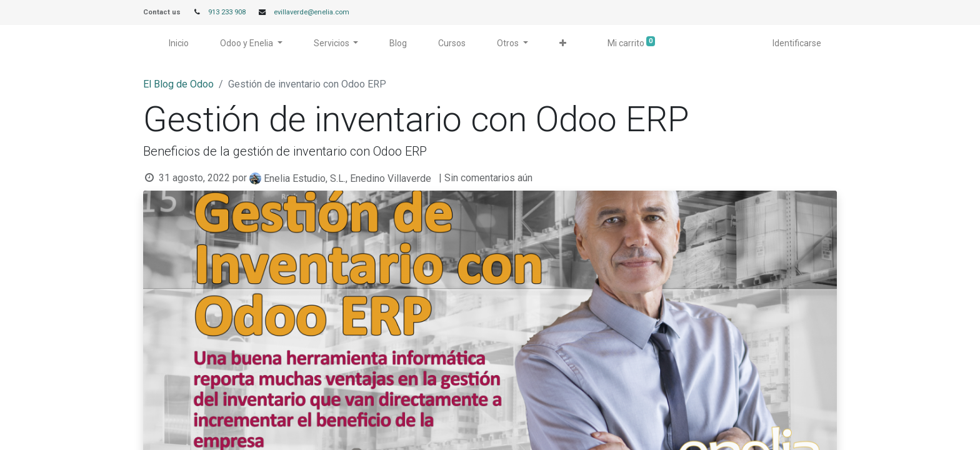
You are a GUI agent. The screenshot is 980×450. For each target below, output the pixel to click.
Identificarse (797, 43)
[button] (563, 43)
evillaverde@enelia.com (312, 12)
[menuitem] (179, 43)
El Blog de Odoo (178, 84)
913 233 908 (227, 12)
